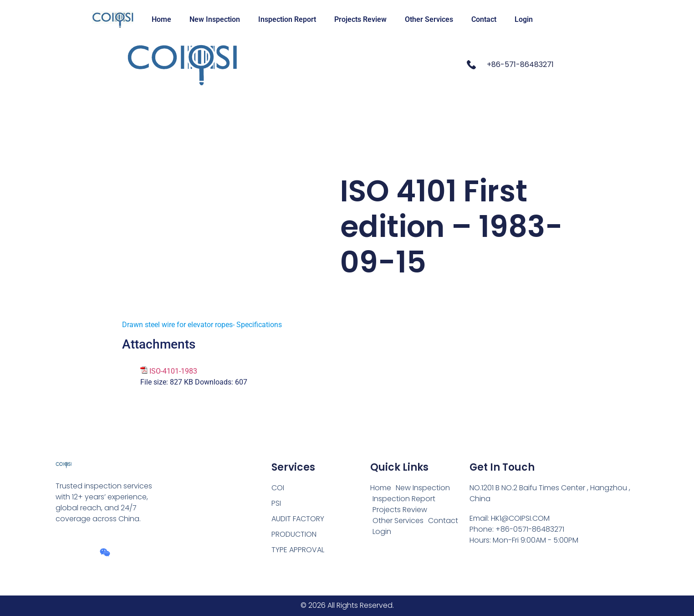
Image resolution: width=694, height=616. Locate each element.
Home (161, 19)
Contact (484, 19)
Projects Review (360, 19)
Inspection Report (287, 19)
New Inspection (215, 19)
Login (524, 19)
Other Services (429, 19)
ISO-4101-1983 (173, 371)
